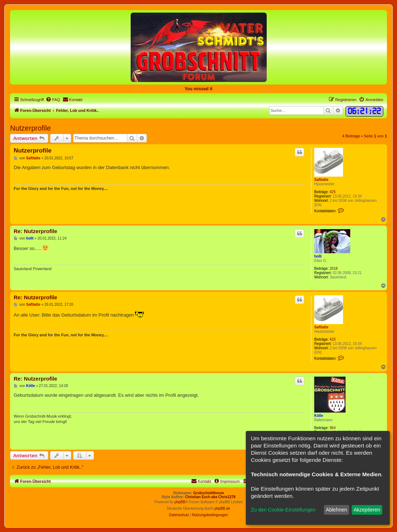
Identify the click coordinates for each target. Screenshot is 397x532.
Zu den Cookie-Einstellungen (283, 510)
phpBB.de (222, 508)
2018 (334, 269)
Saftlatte (321, 180)
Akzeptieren (367, 510)
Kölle (319, 416)
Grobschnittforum (209, 493)
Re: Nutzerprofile (35, 231)
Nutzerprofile (30, 128)
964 (333, 428)
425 (333, 192)
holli (318, 256)
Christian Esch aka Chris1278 (210, 497)
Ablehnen (336, 510)
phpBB (180, 502)
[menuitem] (53, 100)
